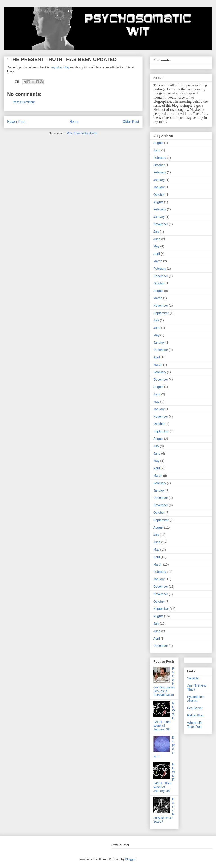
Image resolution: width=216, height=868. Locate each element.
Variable (193, 678)
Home (74, 122)
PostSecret (195, 708)
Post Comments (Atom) (82, 133)
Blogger (130, 859)
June (157, 150)
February (160, 158)
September (161, 313)
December (161, 276)
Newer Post (16, 122)
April (157, 254)
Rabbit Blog (195, 715)
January (159, 180)
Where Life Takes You (195, 725)
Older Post (131, 122)
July (156, 232)
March (158, 261)
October (159, 165)
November (161, 224)
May (156, 246)
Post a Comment (24, 102)
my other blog (61, 67)
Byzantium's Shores (196, 699)
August (158, 143)
